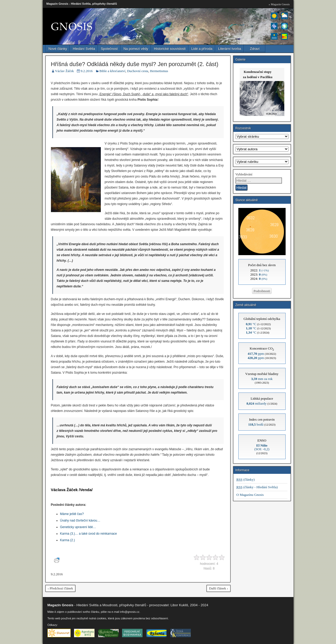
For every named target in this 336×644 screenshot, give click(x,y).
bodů (256, 424)
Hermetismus (159, 71)
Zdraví (255, 49)
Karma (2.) (68, 540)
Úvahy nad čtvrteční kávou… (80, 520)
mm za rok (262, 379)
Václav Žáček (65, 71)
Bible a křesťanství (112, 71)
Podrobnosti (262, 291)
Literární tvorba (230, 49)
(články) (246, 479)
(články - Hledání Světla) (257, 487)
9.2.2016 (87, 71)
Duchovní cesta (138, 71)
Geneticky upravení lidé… (78, 527)
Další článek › (218, 588)
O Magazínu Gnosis (250, 495)
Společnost (109, 49)
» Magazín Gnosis (279, 4)
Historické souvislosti (170, 49)
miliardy (257, 403)
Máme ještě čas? (72, 514)
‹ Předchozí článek (61, 588)
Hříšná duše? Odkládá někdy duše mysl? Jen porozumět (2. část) (135, 64)
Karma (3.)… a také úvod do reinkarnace (89, 534)
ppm (256, 354)
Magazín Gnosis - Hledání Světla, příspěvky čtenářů (82, 4)
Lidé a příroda (202, 49)
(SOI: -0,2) (262, 447)
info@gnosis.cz (130, 612)
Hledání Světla (84, 49)
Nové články (58, 49)
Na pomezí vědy (136, 49)
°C (251, 324)
